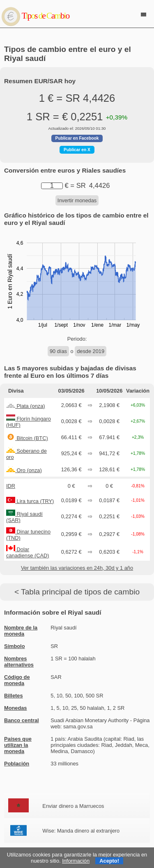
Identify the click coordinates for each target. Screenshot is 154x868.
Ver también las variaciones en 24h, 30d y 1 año (77, 568)
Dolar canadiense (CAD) (28, 552)
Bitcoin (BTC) (27, 438)
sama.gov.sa (78, 726)
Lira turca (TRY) (30, 501)
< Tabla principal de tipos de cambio (77, 592)
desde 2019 (91, 351)
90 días (58, 351)
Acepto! (109, 861)
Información (76, 861)
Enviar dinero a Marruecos (73, 806)
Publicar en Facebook (77, 138)
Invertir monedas (77, 200)
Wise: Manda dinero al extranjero (81, 831)
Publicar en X (77, 150)
